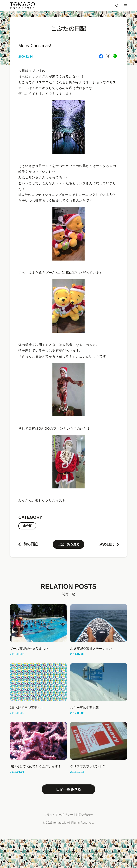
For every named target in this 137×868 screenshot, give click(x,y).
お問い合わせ (84, 815)
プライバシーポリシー (58, 815)
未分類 (27, 526)
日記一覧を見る (68, 544)
